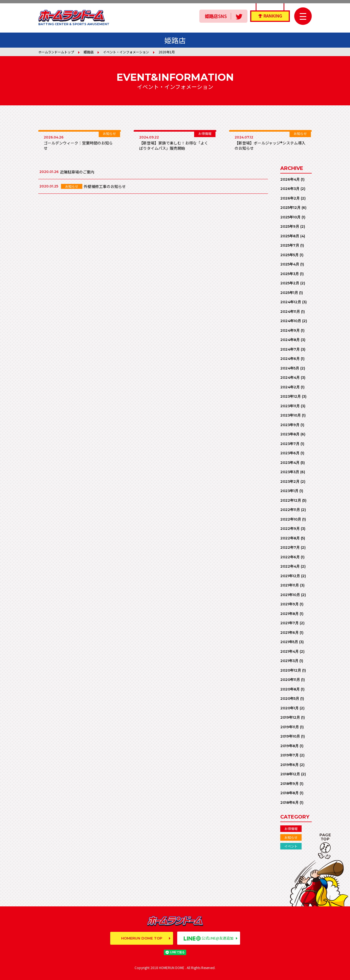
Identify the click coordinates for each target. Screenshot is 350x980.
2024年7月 (290, 349)
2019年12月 (290, 717)
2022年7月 (290, 547)
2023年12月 (291, 396)
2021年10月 (290, 595)
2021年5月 (289, 642)
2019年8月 (289, 746)
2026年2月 (290, 198)
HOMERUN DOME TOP (142, 938)
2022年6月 (290, 557)
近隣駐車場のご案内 (77, 172)
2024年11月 (290, 311)
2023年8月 (290, 434)
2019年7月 (289, 755)
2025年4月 (290, 264)
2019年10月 (290, 736)
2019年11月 (290, 727)
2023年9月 (290, 425)
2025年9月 (290, 226)
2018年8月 (289, 793)
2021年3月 (289, 661)
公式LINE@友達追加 (209, 938)
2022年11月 (290, 510)
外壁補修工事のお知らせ (105, 186)
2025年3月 (290, 274)
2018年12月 (290, 774)
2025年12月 (290, 207)
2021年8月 (289, 614)
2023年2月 (290, 481)
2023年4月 (290, 462)
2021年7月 (289, 623)
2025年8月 (290, 236)
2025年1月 (289, 293)
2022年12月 (291, 500)
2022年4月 (290, 566)
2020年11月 (290, 680)
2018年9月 (289, 784)
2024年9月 (290, 330)
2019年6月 (289, 765)
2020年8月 (290, 689)
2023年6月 (290, 453)
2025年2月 (290, 283)
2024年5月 (290, 368)
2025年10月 (290, 217)
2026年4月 (290, 179)
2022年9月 (290, 528)
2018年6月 (289, 802)
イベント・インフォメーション (126, 52)
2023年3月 (290, 472)
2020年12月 (291, 670)
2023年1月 (289, 491)
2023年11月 (290, 406)
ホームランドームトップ (56, 52)
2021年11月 (290, 585)
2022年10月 (291, 519)
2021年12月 (290, 576)
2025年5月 (289, 255)
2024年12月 (291, 302)
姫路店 (89, 52)
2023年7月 (290, 444)
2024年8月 (290, 340)
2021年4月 (289, 651)
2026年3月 (290, 189)
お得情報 (291, 829)
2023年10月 (291, 415)
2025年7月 (290, 245)
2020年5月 (290, 698)
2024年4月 (290, 377)
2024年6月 (290, 359)
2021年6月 (289, 632)
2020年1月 (289, 708)
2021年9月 (289, 604)
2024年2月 (290, 387)
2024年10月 (291, 321)
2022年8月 (290, 538)
